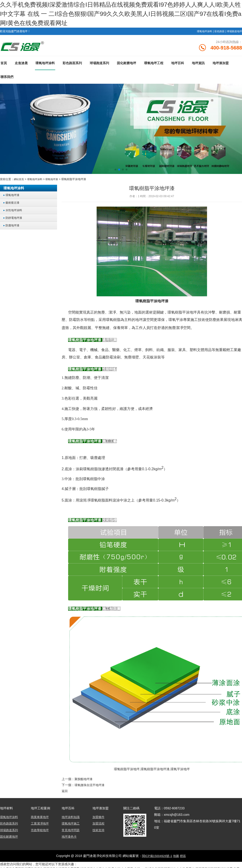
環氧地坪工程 (154, 65)
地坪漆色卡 (70, 838)
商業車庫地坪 (40, 818)
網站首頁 (19, 181)
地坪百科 (178, 65)
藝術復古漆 (13, 205)
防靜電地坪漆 (15, 220)
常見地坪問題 (71, 831)
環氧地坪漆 (55, 181)
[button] (115, 172)
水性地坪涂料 (15, 212)
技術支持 (99, 831)
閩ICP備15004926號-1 (156, 857)
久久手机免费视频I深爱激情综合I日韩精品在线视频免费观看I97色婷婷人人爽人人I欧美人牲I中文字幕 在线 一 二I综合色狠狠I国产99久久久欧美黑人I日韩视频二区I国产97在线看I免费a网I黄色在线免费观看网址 (121, 14)
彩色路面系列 (72, 65)
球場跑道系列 (99, 65)
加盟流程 (99, 825)
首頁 (4, 65)
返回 (65, 793)
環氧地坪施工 (71, 825)
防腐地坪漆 (13, 227)
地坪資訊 (198, 65)
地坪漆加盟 (221, 65)
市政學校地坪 (40, 831)
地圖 (177, 857)
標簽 (184, 857)
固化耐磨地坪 (127, 65)
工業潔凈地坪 (40, 825)
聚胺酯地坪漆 (84, 781)
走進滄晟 (21, 65)
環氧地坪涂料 (202, 31)
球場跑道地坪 (234, 31)
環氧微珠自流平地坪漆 (91, 787)
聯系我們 (7, 79)
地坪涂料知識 (71, 818)
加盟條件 (99, 818)
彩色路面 (218, 31)
